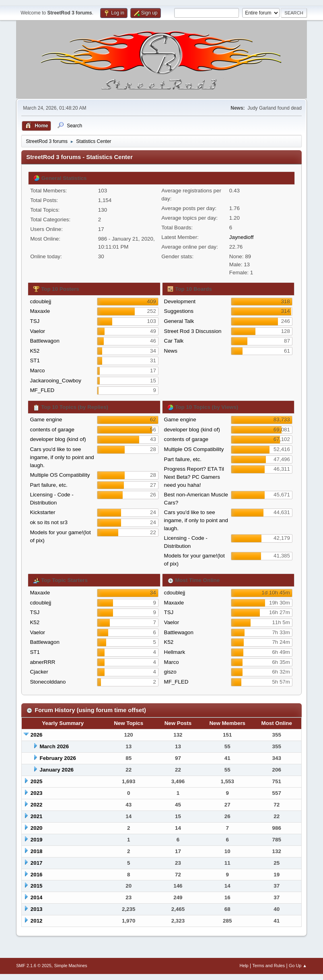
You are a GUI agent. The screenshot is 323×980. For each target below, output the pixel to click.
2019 (37, 840)
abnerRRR (42, 662)
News (171, 351)
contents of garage (52, 430)
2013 (37, 909)
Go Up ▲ (298, 966)
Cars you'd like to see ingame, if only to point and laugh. (62, 457)
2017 (37, 863)
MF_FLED (42, 390)
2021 (37, 816)
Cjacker (39, 672)
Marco (37, 371)
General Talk (179, 321)
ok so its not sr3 (48, 522)
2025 (37, 781)
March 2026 (55, 746)
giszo (170, 672)
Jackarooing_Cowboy (55, 381)
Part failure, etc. (48, 485)
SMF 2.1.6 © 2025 (34, 966)
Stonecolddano (48, 682)
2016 (37, 875)
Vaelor (37, 331)
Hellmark (175, 652)
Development (180, 301)
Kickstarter (42, 512)
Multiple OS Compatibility (60, 475)
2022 (37, 805)
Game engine (46, 420)
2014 (37, 897)
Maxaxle (40, 311)
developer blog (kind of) (58, 439)
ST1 (35, 360)
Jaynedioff (242, 237)
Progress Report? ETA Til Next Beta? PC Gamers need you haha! (194, 477)
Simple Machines (70, 966)
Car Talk (174, 341)
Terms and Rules (268, 966)
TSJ (35, 321)
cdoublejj (40, 301)
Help (244, 966)
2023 (37, 793)
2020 (37, 828)
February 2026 (58, 758)
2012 (37, 921)
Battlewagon (44, 341)
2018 (37, 851)
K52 (35, 351)
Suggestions (179, 311)
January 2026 (57, 770)
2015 (37, 886)
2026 (37, 735)
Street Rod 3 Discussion (193, 331)
